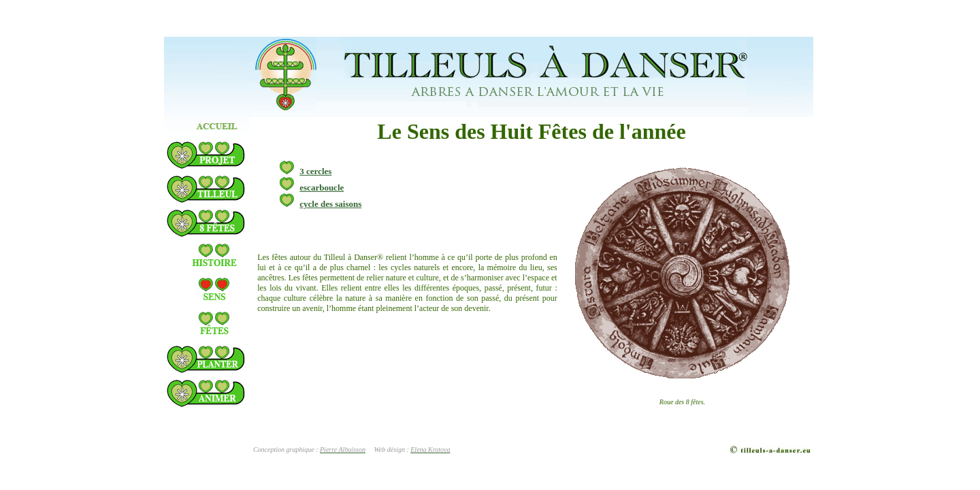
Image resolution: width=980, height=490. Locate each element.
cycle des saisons (321, 204)
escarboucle (312, 187)
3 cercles (306, 171)
